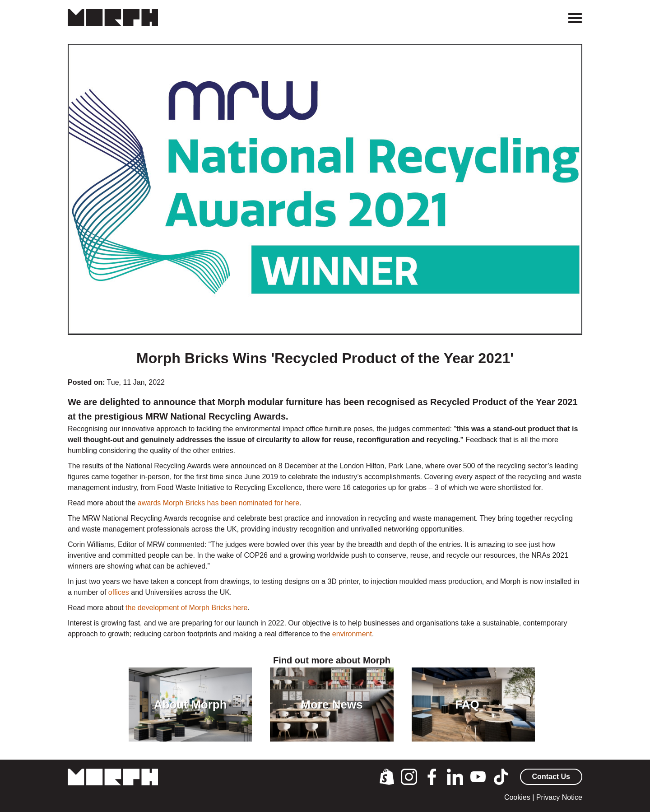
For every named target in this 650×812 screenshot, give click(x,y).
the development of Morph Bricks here (186, 608)
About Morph (190, 705)
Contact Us (551, 777)
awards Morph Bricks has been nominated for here (218, 503)
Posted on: (86, 382)
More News (332, 705)
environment (352, 634)
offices (120, 592)
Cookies (517, 797)
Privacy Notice (559, 797)
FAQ (467, 705)
